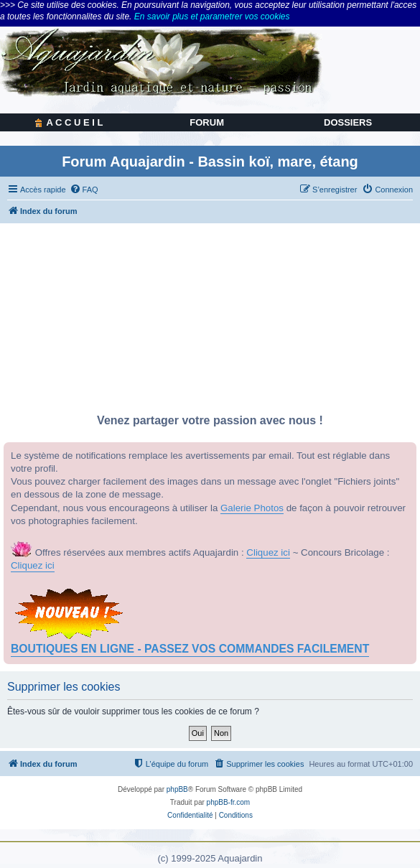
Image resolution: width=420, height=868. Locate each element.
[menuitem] (84, 190)
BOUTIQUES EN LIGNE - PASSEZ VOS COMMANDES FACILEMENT (190, 649)
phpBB (177, 789)
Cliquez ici (268, 552)
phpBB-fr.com (229, 802)
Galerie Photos (252, 508)
